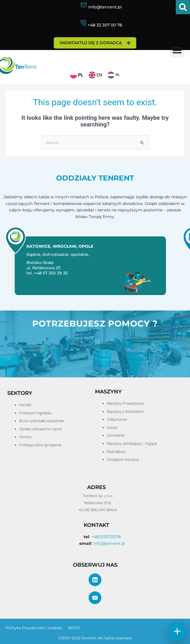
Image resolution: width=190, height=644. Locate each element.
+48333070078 (106, 537)
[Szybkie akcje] (177, 631)
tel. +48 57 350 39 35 (45, 273)
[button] (183, 7)
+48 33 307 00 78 (105, 25)
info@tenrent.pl (105, 7)
